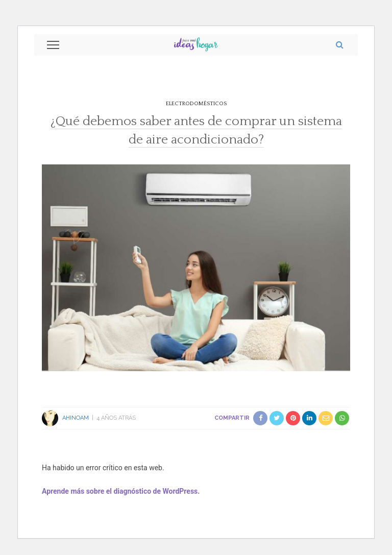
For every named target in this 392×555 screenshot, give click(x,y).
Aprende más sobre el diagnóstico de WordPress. (121, 491)
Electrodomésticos (196, 104)
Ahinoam (76, 418)
